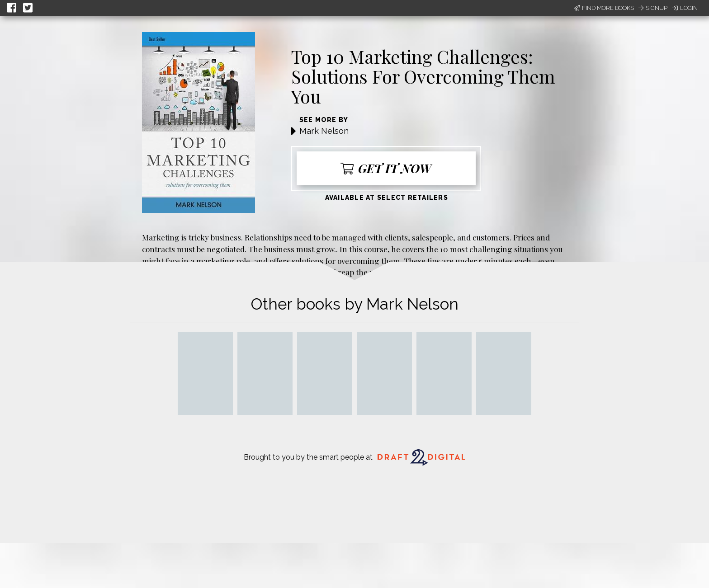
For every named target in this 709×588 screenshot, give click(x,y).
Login (685, 8)
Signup (653, 8)
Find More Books (604, 8)
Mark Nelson (324, 131)
